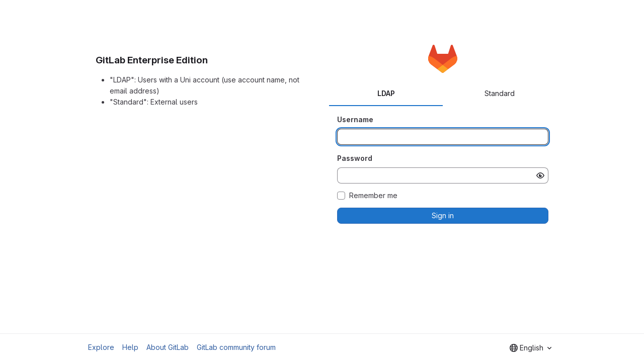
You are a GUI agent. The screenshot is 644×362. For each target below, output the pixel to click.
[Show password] (540, 175)
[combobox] (531, 348)
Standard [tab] (500, 93)
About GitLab (168, 347)
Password (355, 158)
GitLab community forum (236, 347)
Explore (101, 347)
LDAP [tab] (386, 93)
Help (130, 347)
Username (355, 119)
